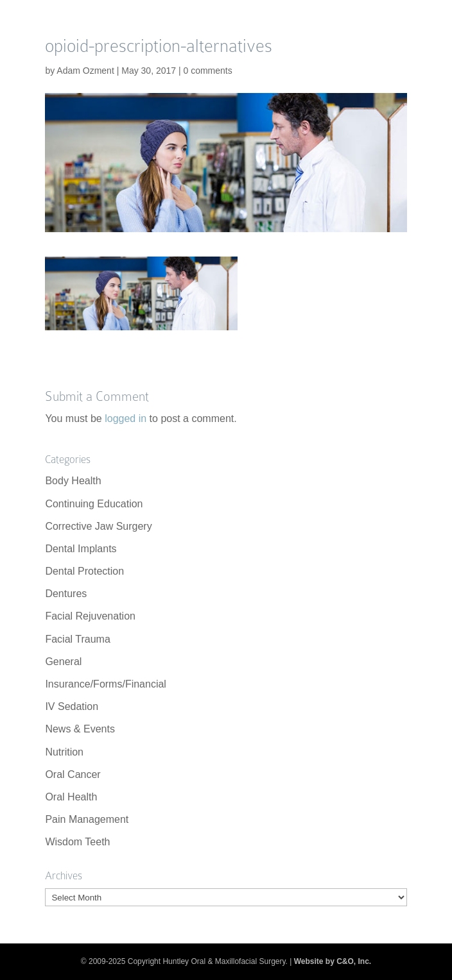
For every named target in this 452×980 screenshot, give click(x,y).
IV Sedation (72, 706)
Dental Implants (81, 549)
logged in (126, 418)
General (63, 662)
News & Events (80, 729)
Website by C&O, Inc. (333, 961)
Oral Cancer (73, 774)
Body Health (73, 481)
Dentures (66, 594)
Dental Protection (84, 571)
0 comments (207, 71)
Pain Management (87, 819)
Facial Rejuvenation (90, 616)
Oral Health (71, 797)
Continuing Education (94, 504)
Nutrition (64, 752)
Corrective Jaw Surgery (98, 526)
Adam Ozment (85, 71)
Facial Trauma (77, 639)
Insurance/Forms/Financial (106, 684)
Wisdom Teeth (77, 842)
